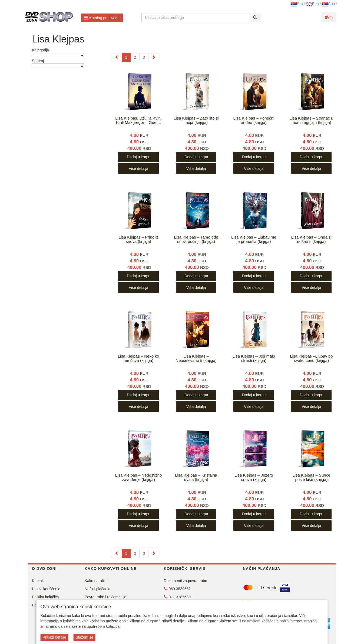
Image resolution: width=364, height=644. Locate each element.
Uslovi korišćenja (46, 589)
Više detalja (138, 169)
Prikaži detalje (54, 637)
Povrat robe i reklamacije (105, 597)
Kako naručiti (96, 581)
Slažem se (85, 637)
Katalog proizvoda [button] (102, 18)
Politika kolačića (45, 597)
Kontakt (38, 581)
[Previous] (117, 57)
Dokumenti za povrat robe (186, 581)
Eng (312, 4)
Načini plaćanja (97, 589)
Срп (328, 4)
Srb (297, 4)
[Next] (154, 57)
